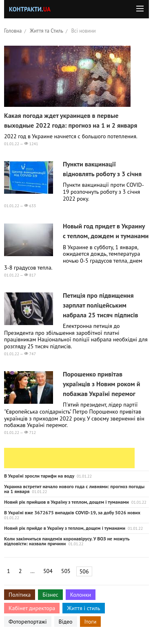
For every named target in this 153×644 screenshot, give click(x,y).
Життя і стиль (83, 608)
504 (48, 571)
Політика (20, 595)
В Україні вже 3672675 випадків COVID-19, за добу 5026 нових (72, 512)
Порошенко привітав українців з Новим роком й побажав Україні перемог (101, 384)
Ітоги (91, 622)
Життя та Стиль (47, 31)
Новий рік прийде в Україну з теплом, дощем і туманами (65, 528)
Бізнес (50, 595)
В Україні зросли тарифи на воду (39, 476)
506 (84, 571)
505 (66, 571)
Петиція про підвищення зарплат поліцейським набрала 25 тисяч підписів (101, 305)
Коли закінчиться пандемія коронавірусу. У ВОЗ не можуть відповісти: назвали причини (67, 541)
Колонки (81, 595)
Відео (66, 622)
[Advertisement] (69, 458)
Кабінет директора (32, 608)
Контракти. (30, 9)
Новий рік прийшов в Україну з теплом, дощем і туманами (67, 502)
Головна (13, 31)
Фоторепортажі (28, 622)
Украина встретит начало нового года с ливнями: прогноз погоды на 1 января (74, 489)
